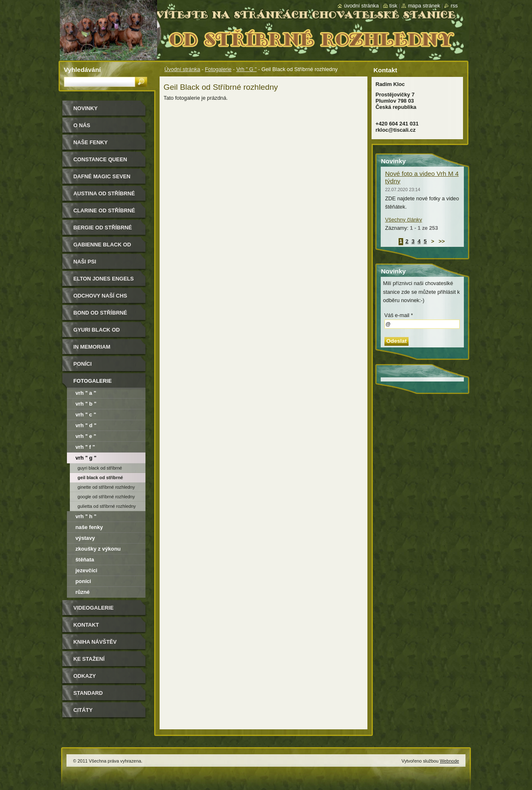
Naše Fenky (91, 142)
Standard (88, 693)
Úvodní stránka (182, 69)
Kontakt (86, 625)
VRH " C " (86, 415)
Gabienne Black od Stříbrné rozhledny (105, 247)
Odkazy (85, 676)
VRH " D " (86, 425)
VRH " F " (85, 447)
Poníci (83, 364)
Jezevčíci (87, 570)
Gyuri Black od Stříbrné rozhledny (105, 333)
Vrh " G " (246, 69)
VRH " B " (86, 404)
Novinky (86, 108)
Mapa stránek (424, 6)
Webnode (449, 761)
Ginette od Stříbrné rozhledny (106, 487)
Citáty (83, 710)
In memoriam (92, 347)
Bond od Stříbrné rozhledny (100, 316)
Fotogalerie (218, 69)
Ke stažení (89, 659)
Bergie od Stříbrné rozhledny (103, 230)
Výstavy (85, 538)
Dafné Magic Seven (102, 176)
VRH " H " (86, 516)
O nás (82, 125)
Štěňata (85, 560)
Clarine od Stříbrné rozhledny (105, 213)
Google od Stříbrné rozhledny (106, 497)
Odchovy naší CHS (100, 296)
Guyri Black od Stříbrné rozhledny (100, 469)
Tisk (393, 6)
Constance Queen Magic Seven (100, 162)
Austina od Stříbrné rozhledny (104, 196)
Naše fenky (89, 527)
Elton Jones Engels (104, 279)
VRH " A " (86, 393)
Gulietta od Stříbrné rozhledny (107, 506)
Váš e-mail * (399, 315)
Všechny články (404, 220)
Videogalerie (94, 608)
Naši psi (85, 262)
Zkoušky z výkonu (98, 549)
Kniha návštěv (95, 642)
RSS (454, 6)
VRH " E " (86, 436)
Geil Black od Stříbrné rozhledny (100, 479)
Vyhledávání (83, 70)
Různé (83, 592)
